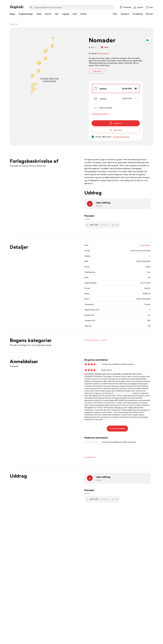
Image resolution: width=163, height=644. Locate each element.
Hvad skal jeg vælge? (100, 114)
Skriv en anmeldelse (117, 429)
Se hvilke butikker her (121, 137)
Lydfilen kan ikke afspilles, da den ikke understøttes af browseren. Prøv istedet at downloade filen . (102, 225)
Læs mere (97, 71)
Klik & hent (116, 130)
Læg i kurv (116, 123)
